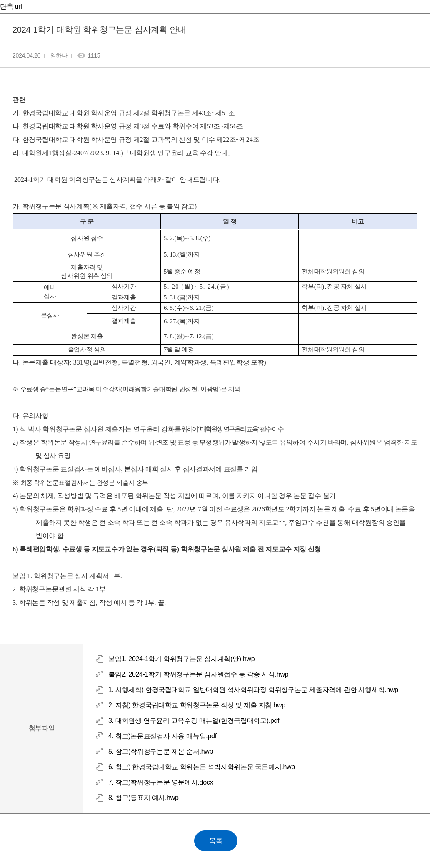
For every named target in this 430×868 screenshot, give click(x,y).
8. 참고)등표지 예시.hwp (144, 798)
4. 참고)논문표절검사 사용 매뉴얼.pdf (162, 736)
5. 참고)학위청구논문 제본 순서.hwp (161, 751)
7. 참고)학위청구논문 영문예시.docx (161, 782)
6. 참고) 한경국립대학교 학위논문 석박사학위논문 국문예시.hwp (202, 767)
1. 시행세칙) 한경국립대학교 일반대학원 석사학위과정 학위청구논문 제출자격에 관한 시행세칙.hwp (253, 690)
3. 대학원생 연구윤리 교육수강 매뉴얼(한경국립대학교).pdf (194, 721)
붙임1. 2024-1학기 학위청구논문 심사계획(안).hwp (181, 659)
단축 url (11, 6)
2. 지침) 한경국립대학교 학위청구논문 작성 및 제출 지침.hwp (197, 705)
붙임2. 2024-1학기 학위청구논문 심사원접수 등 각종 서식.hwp (198, 674)
